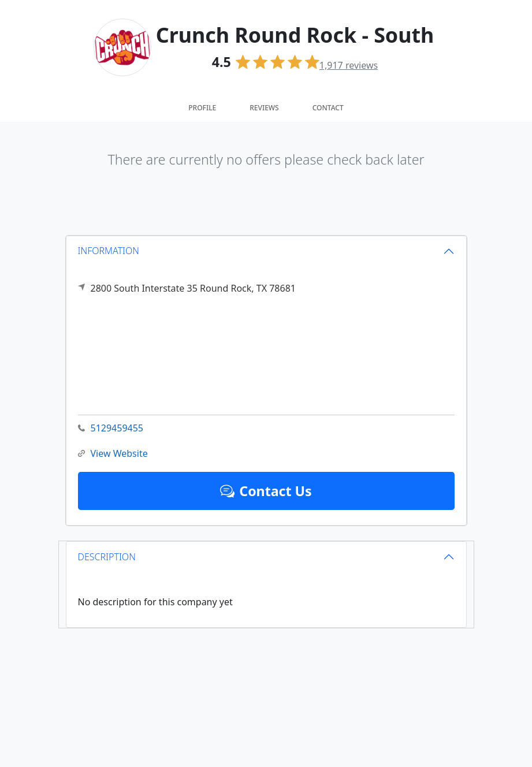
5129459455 (111, 428)
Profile (202, 108)
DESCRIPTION (107, 557)
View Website (113, 454)
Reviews (264, 108)
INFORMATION (109, 251)
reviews (349, 65)
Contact (328, 108)
